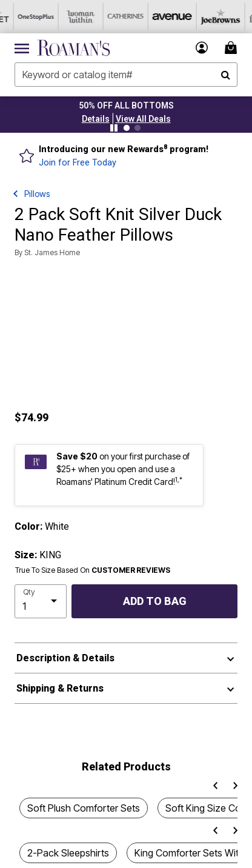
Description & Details (65, 658)
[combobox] (126, 75)
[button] (96, 119)
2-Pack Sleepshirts (68, 853)
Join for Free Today (78, 163)
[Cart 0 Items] (233, 48)
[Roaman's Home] (74, 48)
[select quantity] (41, 601)
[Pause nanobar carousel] (114, 128)
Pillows (37, 194)
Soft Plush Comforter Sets (84, 808)
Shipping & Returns (60, 688)
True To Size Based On (93, 570)
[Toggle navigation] (22, 48)
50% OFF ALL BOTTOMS (126, 105)
